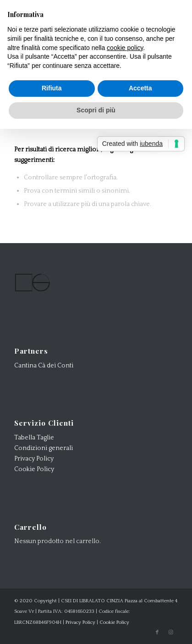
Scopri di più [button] (96, 110)
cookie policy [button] (125, 48)
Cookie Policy (34, 469)
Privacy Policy (34, 459)
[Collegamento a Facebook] (157, 633)
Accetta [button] (140, 88)
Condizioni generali (44, 448)
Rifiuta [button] (52, 88)
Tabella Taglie (34, 438)
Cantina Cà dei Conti (44, 366)
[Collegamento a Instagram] (171, 633)
